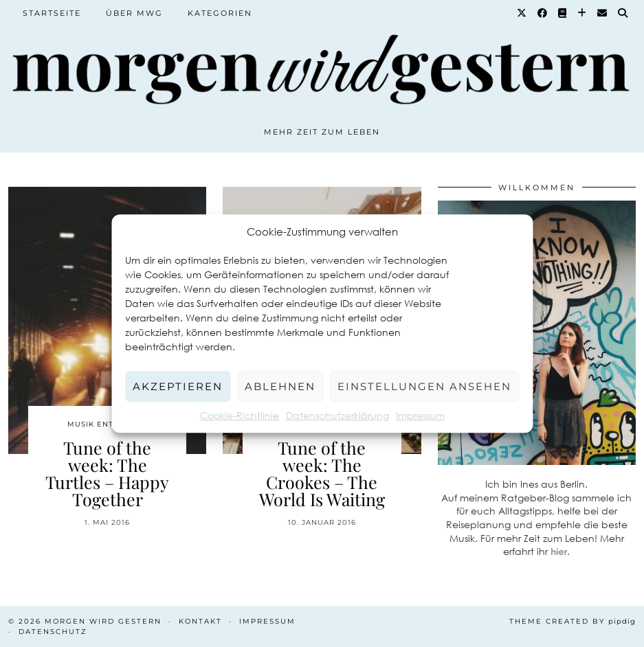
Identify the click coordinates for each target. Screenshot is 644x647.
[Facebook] (543, 13)
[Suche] (623, 13)
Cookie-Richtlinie (240, 415)
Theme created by (573, 621)
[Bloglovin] (582, 13)
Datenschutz (53, 632)
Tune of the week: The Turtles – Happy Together (107, 473)
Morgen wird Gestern (103, 621)
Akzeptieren (178, 386)
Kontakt (200, 621)
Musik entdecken (108, 424)
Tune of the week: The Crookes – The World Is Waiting (322, 473)
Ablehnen (280, 386)
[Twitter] (522, 13)
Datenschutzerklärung (337, 415)
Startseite (52, 13)
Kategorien (220, 13)
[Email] (603, 13)
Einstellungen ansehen (424, 386)
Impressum (420, 415)
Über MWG (134, 13)
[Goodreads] (563, 13)
